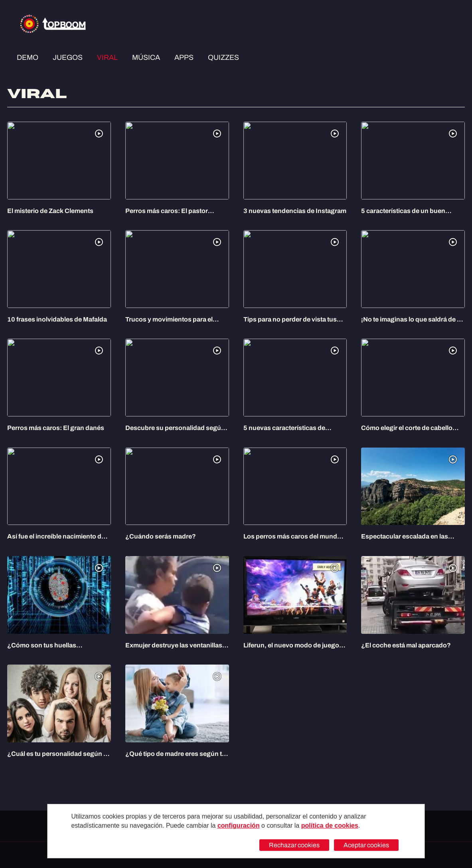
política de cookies (330, 826)
